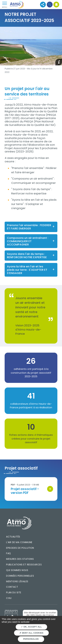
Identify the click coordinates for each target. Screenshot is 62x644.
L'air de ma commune (19, 542)
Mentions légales (17, 581)
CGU (9, 598)
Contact (12, 587)
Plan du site (14, 592)
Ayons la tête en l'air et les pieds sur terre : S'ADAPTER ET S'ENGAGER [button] (27, 270)
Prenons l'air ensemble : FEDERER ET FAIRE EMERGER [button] (29, 227)
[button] (50, 5)
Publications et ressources (24, 565)
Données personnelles (20, 576)
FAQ (8, 553)
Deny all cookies (31, 633)
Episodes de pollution (20, 548)
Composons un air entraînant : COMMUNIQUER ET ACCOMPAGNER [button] (28, 241)
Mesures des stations (20, 559)
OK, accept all (31, 627)
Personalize (31, 639)
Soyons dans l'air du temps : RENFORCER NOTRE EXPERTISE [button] (27, 256)
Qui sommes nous (17, 570)
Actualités (13, 537)
